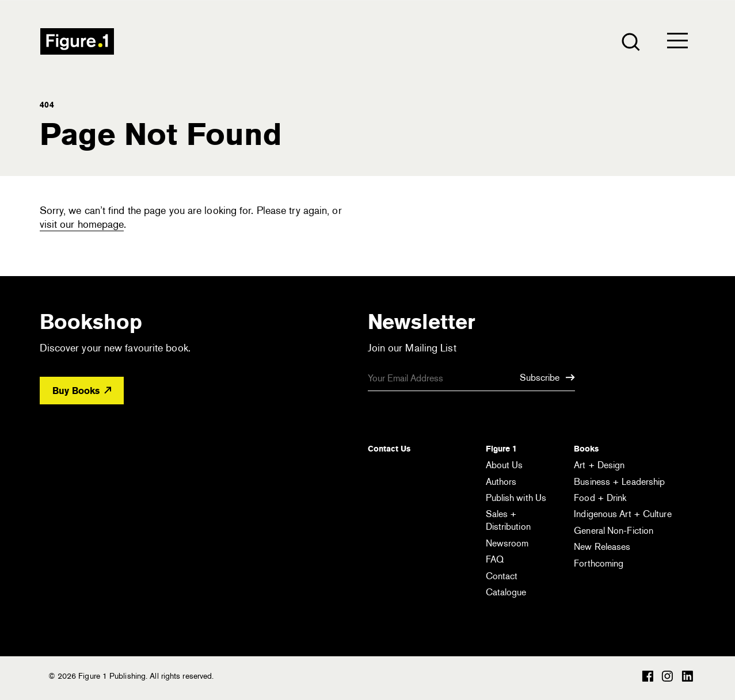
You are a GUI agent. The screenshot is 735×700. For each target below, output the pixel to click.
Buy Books (82, 391)
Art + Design (599, 465)
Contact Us (389, 449)
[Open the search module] (630, 41)
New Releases (602, 547)
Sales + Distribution (508, 520)
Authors (501, 482)
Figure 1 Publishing (77, 41)
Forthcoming (599, 563)
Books (586, 449)
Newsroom (507, 543)
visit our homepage (82, 224)
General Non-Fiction (614, 531)
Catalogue (506, 592)
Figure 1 (501, 449)
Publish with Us (516, 498)
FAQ (495, 559)
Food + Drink (600, 498)
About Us (504, 465)
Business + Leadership (619, 482)
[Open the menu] (677, 43)
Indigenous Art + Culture (622, 514)
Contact (502, 576)
